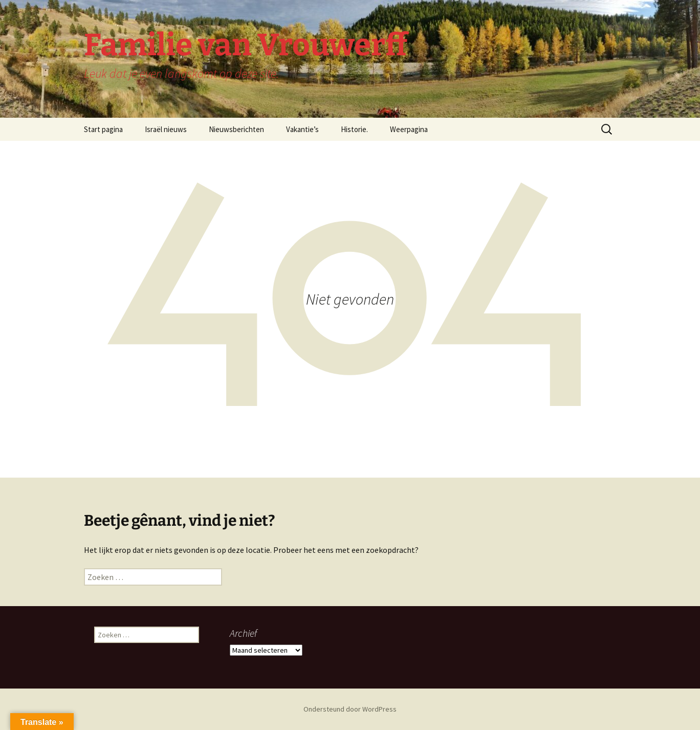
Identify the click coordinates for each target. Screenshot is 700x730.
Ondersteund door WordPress (350, 709)
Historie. (354, 129)
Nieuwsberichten (236, 129)
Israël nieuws (166, 129)
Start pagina (103, 129)
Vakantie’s (302, 129)
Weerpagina (409, 129)
